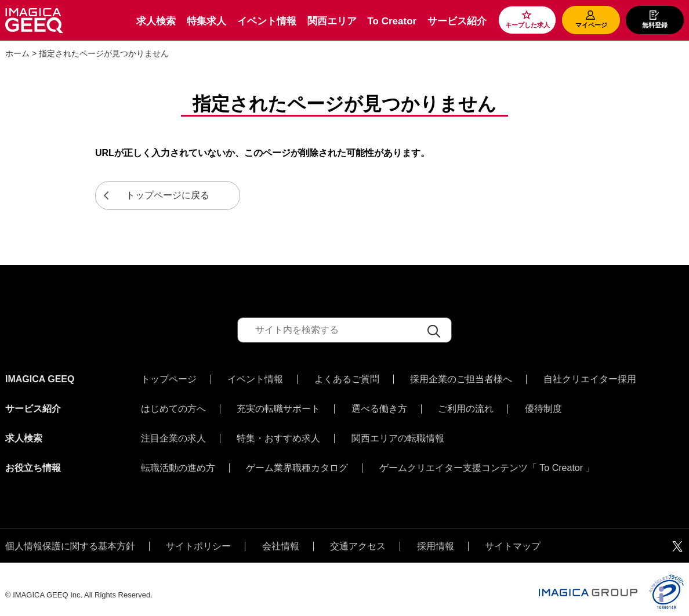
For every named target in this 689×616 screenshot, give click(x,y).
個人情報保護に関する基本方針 (70, 535)
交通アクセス (358, 535)
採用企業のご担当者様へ (461, 379)
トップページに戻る (168, 195)
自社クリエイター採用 (590, 379)
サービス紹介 (457, 21)
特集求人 (206, 21)
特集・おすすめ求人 (278, 433)
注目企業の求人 (173, 433)
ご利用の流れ (466, 406)
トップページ (169, 379)
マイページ (591, 25)
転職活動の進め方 (178, 459)
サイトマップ (513, 535)
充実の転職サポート (278, 406)
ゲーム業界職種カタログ (297, 459)
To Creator (392, 21)
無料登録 (655, 25)
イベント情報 (267, 21)
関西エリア (332, 21)
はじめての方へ (173, 406)
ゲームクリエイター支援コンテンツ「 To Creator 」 (487, 459)
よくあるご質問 (347, 379)
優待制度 (543, 406)
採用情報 (436, 535)
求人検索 (156, 21)
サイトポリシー (198, 535)
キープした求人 (527, 25)
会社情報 (281, 535)
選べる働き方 (379, 406)
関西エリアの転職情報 (398, 433)
